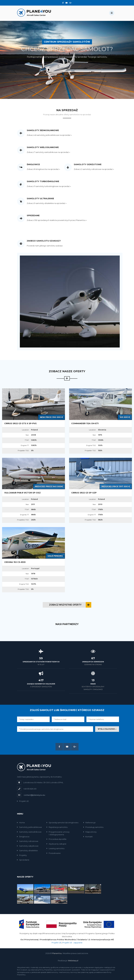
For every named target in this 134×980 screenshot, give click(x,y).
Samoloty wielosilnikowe (29, 832)
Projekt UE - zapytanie (72, 943)
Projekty (22, 855)
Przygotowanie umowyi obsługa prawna (58, 833)
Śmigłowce (23, 837)
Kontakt (88, 837)
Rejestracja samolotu (57, 827)
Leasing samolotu (56, 848)
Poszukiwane (54, 853)
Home (21, 823)
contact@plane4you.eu (34, 795)
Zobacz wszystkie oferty (65, 605)
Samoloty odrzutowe (28, 841)
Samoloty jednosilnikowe (29, 827)
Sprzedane (23, 860)
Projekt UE (23, 801)
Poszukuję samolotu (93, 827)
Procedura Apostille (57, 839)
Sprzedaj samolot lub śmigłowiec (63, 823)
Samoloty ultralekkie (27, 850)
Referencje (89, 823)
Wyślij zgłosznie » (107, 729)
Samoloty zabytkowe (28, 846)
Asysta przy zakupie (56, 844)
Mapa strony (90, 832)
